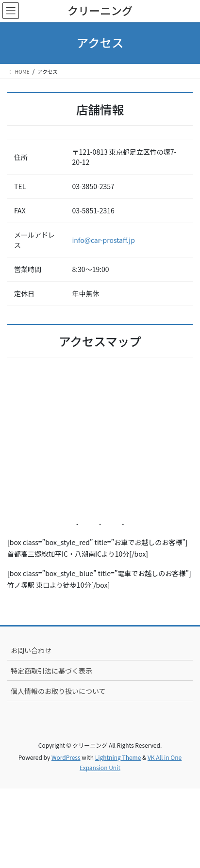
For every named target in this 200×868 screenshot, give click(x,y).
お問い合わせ (31, 650)
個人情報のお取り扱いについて (58, 691)
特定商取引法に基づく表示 (51, 671)
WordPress (66, 757)
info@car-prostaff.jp (103, 240)
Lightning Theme (118, 757)
